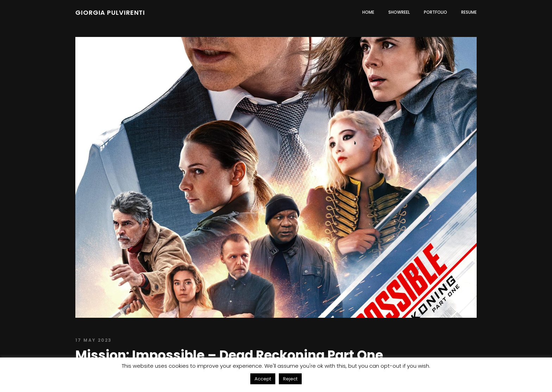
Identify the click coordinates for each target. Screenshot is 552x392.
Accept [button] (263, 379)
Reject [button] (290, 379)
